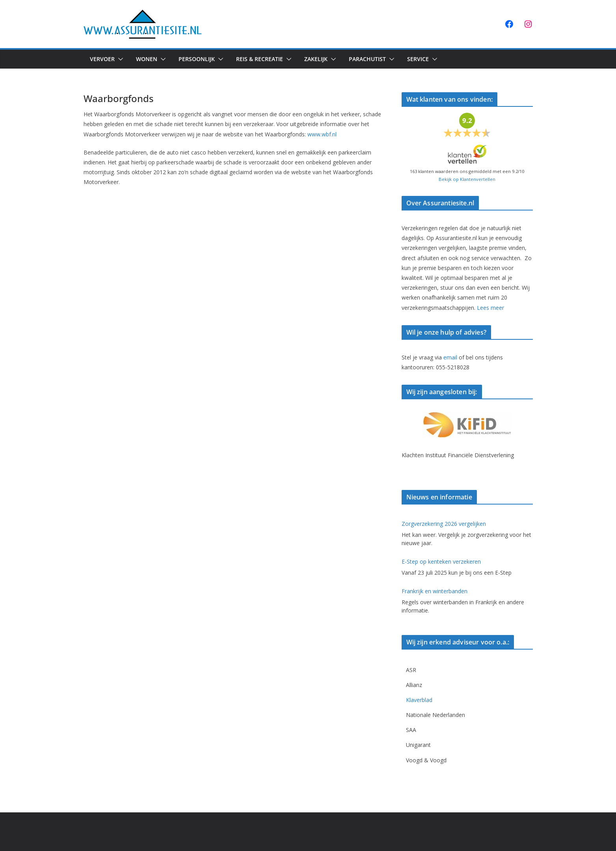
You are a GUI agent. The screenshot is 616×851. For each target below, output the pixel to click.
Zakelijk (316, 59)
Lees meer (490, 308)
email (450, 357)
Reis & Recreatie (260, 59)
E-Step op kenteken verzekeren (441, 561)
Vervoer (102, 59)
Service (418, 59)
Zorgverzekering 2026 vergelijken (444, 524)
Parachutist (367, 59)
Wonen (147, 59)
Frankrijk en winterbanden (435, 591)
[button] (119, 59)
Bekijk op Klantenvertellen (467, 179)
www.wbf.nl (322, 134)
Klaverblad (419, 700)
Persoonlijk (197, 59)
